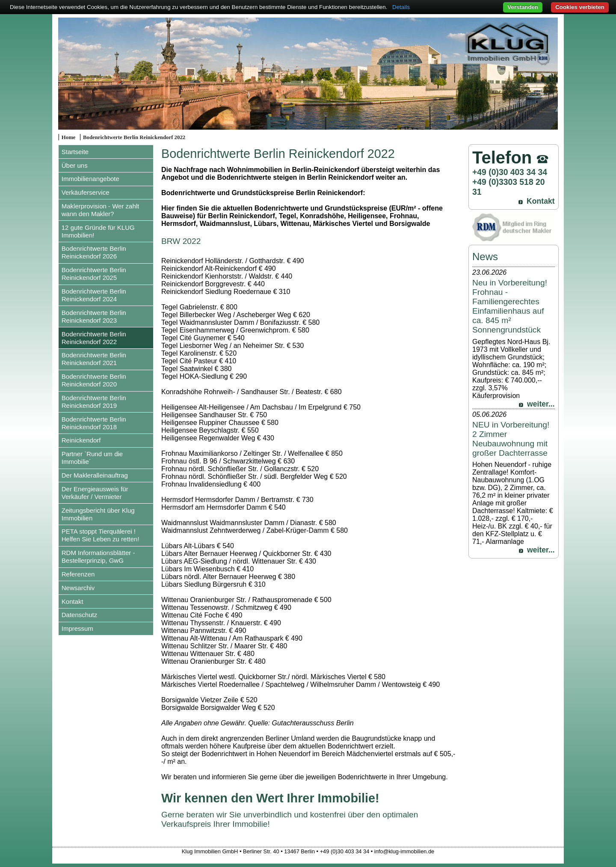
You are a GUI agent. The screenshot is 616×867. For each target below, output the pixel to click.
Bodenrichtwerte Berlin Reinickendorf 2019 (94, 402)
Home (69, 137)
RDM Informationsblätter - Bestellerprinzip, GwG (98, 557)
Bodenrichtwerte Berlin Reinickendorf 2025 (94, 274)
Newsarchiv (78, 588)
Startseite (75, 152)
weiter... (541, 404)
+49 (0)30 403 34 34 (510, 172)
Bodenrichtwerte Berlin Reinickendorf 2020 (94, 380)
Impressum (77, 628)
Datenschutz (79, 615)
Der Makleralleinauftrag (95, 475)
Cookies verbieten (580, 7)
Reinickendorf (81, 440)
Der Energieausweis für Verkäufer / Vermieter (95, 493)
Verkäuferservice (86, 192)
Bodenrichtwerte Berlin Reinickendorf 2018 (94, 423)
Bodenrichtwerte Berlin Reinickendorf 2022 (134, 137)
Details (401, 7)
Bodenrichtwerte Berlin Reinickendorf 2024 (94, 295)
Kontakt (73, 601)
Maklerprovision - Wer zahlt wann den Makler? (100, 210)
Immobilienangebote (90, 179)
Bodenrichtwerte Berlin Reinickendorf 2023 (94, 316)
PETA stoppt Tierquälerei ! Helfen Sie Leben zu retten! (101, 535)
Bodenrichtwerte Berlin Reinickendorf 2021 (94, 359)
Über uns (75, 165)
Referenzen (78, 574)
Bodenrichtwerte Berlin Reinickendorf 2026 (94, 252)
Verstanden (523, 7)
